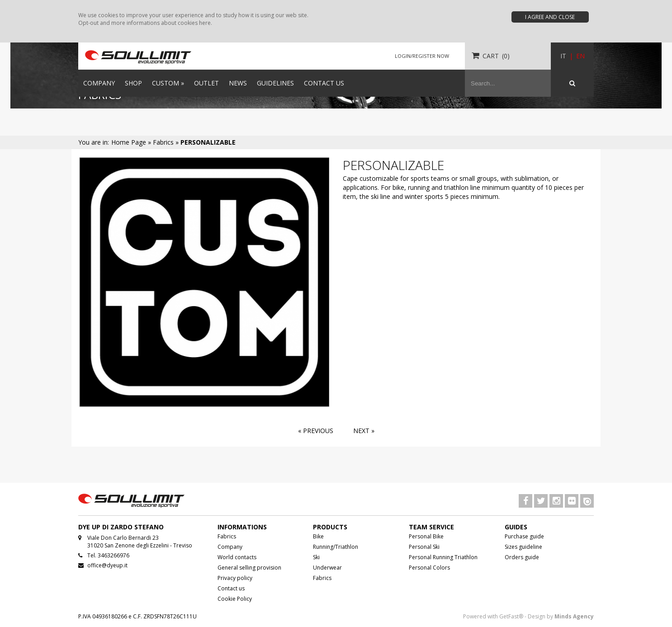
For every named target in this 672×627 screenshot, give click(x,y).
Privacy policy (235, 578)
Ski (316, 557)
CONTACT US (324, 83)
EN (580, 56)
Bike (318, 536)
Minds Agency (574, 616)
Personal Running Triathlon (443, 557)
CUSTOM (168, 83)
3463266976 (114, 555)
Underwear (327, 568)
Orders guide (522, 557)
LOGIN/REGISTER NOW (422, 56)
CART (491, 56)
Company (230, 547)
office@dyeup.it (107, 565)
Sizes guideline (523, 547)
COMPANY (99, 83)
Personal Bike (426, 536)
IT (563, 56)
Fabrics (227, 536)
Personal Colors (429, 568)
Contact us (231, 588)
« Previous (316, 431)
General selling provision (249, 568)
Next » (364, 431)
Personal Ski (424, 547)
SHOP (133, 83)
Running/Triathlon (336, 547)
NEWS (238, 83)
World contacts (237, 557)
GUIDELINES (275, 83)
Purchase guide (524, 536)
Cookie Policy (235, 599)
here (205, 23)
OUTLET (206, 83)
